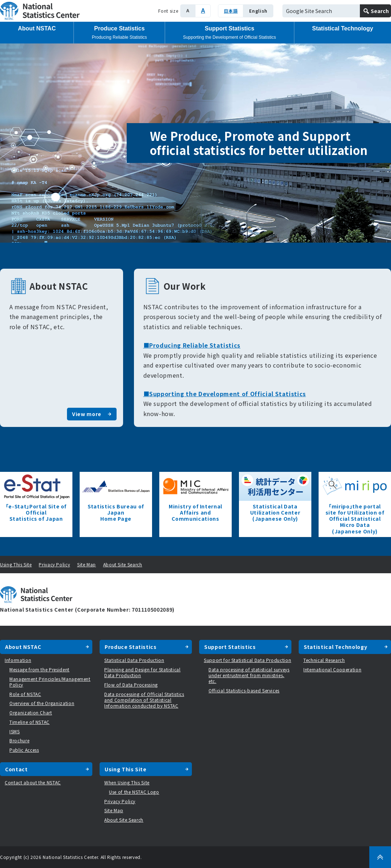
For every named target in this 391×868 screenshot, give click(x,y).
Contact (16, 769)
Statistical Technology (343, 28)
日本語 (231, 11)
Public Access (24, 750)
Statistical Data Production (134, 660)
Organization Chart (31, 712)
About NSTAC (37, 28)
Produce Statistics (119, 33)
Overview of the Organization (42, 703)
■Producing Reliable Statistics (192, 345)
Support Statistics (230, 33)
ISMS (15, 731)
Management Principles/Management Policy (50, 682)
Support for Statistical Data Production (247, 660)
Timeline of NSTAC (30, 722)
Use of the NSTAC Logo (134, 792)
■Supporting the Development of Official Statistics (225, 394)
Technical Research (324, 660)
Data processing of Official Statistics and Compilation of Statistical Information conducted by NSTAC (144, 700)
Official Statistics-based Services (244, 690)
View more (87, 414)
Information (18, 660)
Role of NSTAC (25, 694)
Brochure (19, 740)
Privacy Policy (54, 564)
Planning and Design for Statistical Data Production (142, 672)
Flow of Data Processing (131, 685)
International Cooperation (332, 669)
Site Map (87, 564)
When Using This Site (127, 782)
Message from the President (39, 669)
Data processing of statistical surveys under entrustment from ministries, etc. (249, 675)
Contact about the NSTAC (33, 782)
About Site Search (123, 564)
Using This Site (16, 564)
